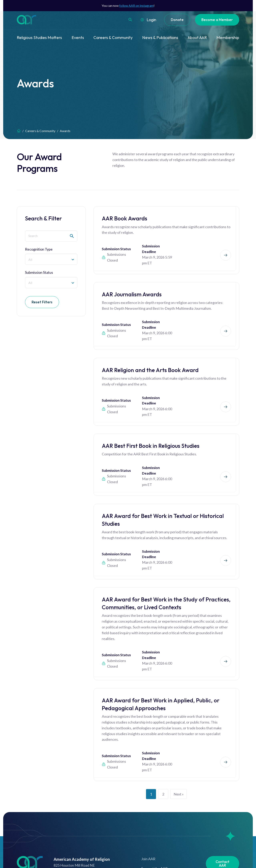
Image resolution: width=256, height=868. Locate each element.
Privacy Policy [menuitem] (152, 817)
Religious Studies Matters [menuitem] (39, 37)
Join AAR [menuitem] (148, 788)
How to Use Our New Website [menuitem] (165, 827)
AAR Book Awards (124, 218)
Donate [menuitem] (177, 20)
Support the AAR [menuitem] (154, 798)
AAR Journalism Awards (132, 284)
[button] (130, 20)
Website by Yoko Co (225, 857)
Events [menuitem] (78, 37)
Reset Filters (42, 302)
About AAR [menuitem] (197, 37)
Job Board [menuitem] (222, 809)
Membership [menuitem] (228, 37)
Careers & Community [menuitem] (113, 37)
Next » (179, 723)
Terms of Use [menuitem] (151, 807)
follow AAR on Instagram (136, 5)
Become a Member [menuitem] (217, 20)
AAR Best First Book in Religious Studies (151, 415)
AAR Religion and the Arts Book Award (150, 350)
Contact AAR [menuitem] (222, 793)
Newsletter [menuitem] (222, 825)
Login (151, 20)
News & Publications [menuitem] (160, 37)
